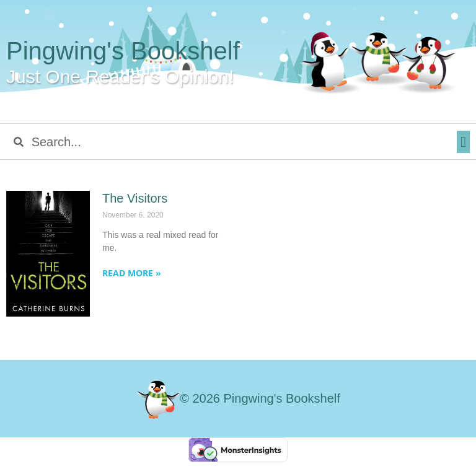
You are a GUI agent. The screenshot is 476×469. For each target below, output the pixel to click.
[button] (463, 142)
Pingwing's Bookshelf (123, 51)
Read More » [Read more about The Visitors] (132, 273)
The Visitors (135, 198)
